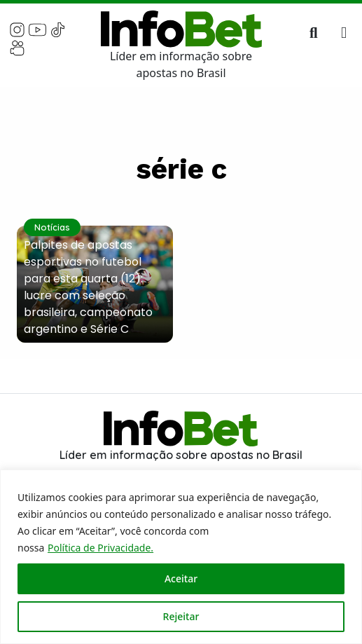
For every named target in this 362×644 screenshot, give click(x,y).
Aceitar (181, 578)
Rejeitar (181, 616)
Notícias (52, 227)
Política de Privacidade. (100, 548)
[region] (181, 557)
